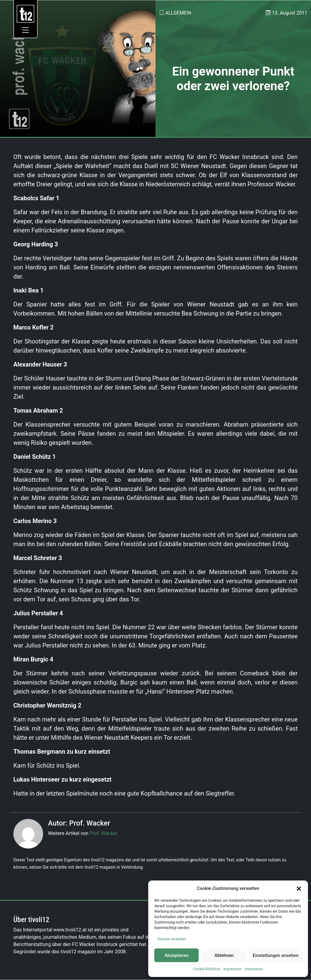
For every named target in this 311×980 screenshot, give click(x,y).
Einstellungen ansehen (276, 955)
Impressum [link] (232, 969)
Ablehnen (224, 955)
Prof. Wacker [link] (103, 833)
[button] (299, 888)
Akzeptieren (176, 955)
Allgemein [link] (178, 13)
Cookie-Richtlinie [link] (207, 969)
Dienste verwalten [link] (172, 939)
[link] (26, 14)
